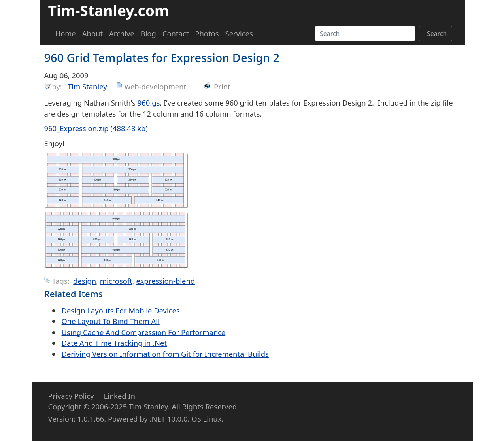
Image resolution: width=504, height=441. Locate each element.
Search (437, 34)
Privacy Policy (71, 396)
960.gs (149, 103)
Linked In (119, 396)
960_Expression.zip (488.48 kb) (96, 128)
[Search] (365, 34)
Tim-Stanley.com (109, 10)
